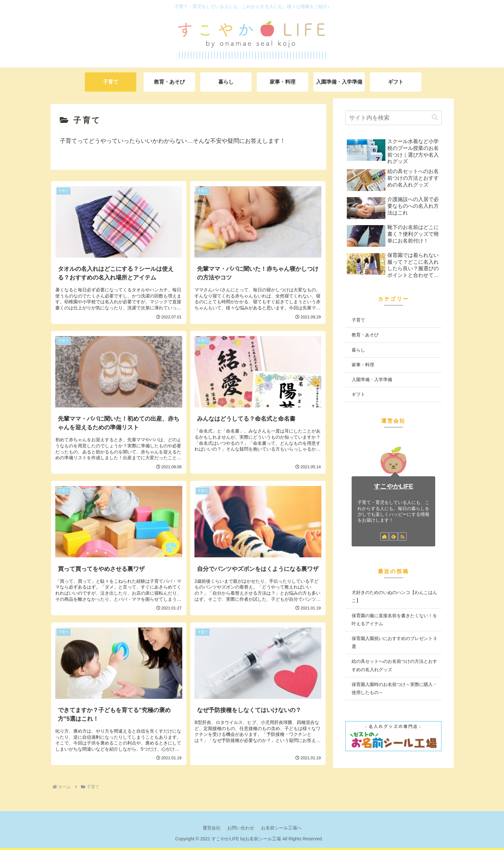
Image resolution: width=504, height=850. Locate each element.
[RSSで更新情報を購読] (402, 536)
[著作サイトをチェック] (384, 536)
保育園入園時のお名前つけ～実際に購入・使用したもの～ (394, 688)
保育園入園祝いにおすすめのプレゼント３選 (394, 642)
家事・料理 (363, 365)
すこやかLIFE (394, 486)
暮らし (358, 350)
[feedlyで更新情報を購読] (393, 536)
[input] (393, 118)
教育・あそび (365, 335)
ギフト (358, 394)
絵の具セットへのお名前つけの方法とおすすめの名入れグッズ (394, 665)
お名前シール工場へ (281, 828)
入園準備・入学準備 (372, 379)
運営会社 (212, 828)
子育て (358, 320)
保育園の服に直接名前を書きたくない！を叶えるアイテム (394, 620)
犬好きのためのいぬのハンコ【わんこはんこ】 (394, 596)
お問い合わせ (241, 828)
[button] (435, 118)
